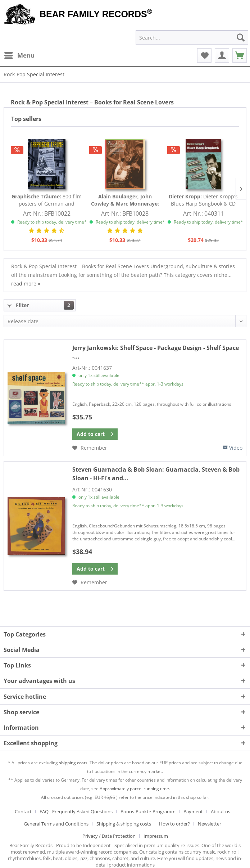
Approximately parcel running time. (135, 789)
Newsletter (210, 824)
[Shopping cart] (240, 55)
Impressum (156, 836)
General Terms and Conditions (56, 824)
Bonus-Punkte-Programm (148, 811)
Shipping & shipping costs (124, 824)
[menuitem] (19, 55)
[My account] (222, 55)
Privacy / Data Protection (109, 836)
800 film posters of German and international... (47, 200)
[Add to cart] (95, 434)
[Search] (241, 37)
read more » (26, 284)
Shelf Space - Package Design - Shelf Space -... (156, 352)
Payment (193, 811)
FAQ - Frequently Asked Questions (76, 811)
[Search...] (192, 37)
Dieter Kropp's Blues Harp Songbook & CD (203, 200)
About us (221, 811)
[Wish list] (204, 55)
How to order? (174, 824)
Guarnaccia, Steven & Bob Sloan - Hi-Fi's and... (156, 474)
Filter (41, 305)
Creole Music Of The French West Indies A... (125, 200)
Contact (23, 811)
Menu (19, 55)
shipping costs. (74, 763)
